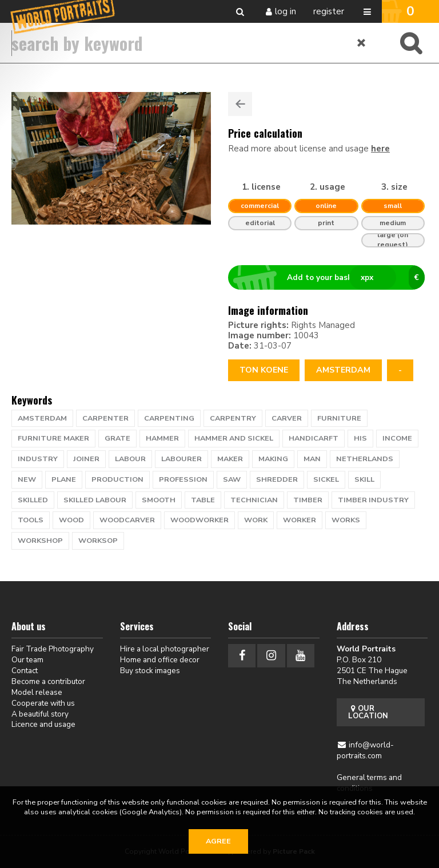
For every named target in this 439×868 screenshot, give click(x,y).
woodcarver (127, 520)
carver (287, 418)
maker (230, 459)
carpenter (105, 418)
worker (300, 520)
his (360, 438)
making (273, 459)
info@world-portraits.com (366, 750)
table (203, 500)
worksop (98, 541)
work (256, 520)
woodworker (199, 520)
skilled (33, 500)
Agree (218, 841)
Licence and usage (43, 724)
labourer (181, 459)
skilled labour (95, 500)
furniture (339, 418)
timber (308, 500)
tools (31, 520)
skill (364, 479)
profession (183, 479)
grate (117, 438)
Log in (286, 11)
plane (64, 479)
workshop (40, 541)
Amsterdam (343, 370)
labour (130, 459)
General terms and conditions (369, 783)
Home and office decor (160, 660)
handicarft (314, 438)
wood (71, 520)
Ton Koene (264, 370)
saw (232, 479)
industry (38, 459)
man (312, 459)
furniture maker (53, 438)
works (346, 520)
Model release (37, 692)
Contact (25, 671)
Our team (27, 660)
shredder (277, 479)
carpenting (169, 418)
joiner (86, 459)
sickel (326, 479)
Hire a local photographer (165, 649)
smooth (159, 500)
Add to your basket (331, 278)
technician (254, 500)
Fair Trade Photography (53, 649)
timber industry (373, 500)
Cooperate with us (43, 703)
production (117, 479)
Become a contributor (48, 681)
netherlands (365, 459)
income (397, 438)
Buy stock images (150, 671)
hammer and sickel (234, 438)
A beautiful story (40, 714)
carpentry (233, 418)
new (27, 479)
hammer (162, 438)
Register (329, 11)
